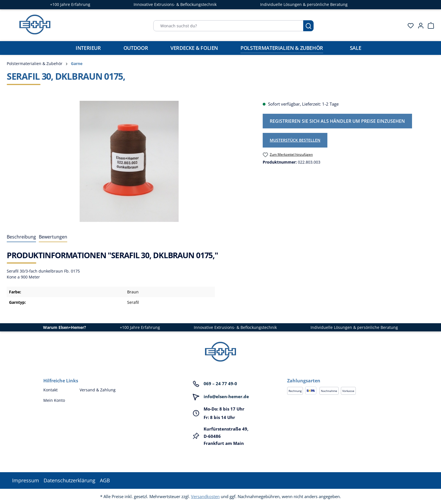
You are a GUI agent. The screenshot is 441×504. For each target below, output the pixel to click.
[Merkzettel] (409, 26)
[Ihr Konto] (419, 26)
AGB (105, 480)
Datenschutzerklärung (69, 480)
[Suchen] (308, 26)
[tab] (21, 237)
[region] (129, 161)
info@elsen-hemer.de (226, 396)
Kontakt (50, 390)
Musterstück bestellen (295, 140)
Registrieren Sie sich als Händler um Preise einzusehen (337, 121)
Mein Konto (54, 400)
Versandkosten (205, 496)
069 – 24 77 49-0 (220, 383)
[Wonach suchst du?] (228, 26)
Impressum (26, 480)
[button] (342, 375)
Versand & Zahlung (98, 390)
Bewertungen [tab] (53, 237)
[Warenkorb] (429, 26)
